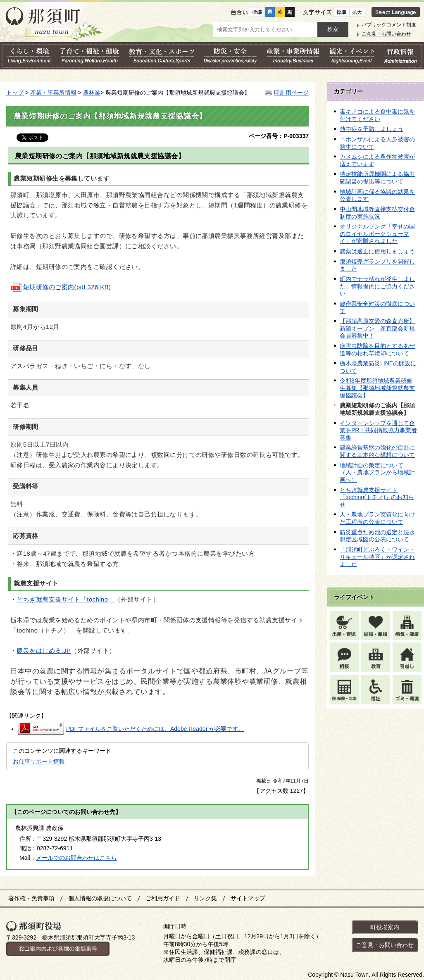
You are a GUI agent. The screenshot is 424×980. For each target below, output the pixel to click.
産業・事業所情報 (53, 93)
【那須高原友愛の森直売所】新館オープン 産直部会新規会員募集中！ (377, 328)
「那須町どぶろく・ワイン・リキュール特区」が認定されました (377, 557)
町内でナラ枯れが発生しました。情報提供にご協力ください (377, 286)
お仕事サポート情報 (39, 761)
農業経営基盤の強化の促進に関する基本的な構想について (377, 451)
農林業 (92, 93)
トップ (15, 93)
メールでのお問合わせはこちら (76, 858)
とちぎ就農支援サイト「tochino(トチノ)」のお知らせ (377, 497)
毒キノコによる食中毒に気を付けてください (377, 115)
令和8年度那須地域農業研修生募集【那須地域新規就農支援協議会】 (377, 388)
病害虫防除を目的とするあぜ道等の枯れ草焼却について (377, 350)
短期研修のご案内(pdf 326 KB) (61, 287)
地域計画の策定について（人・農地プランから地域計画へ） (377, 472)
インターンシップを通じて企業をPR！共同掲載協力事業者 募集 (378, 430)
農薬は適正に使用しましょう (377, 251)
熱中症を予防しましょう (372, 129)
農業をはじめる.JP (44, 651)
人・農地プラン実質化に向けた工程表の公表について (377, 518)
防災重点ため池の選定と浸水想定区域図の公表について (377, 536)
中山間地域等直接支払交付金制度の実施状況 (377, 213)
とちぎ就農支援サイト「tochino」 (65, 599)
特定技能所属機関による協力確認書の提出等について (377, 178)
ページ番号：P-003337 (279, 136)
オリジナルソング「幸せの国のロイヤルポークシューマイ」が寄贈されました (377, 234)
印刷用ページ (291, 93)
